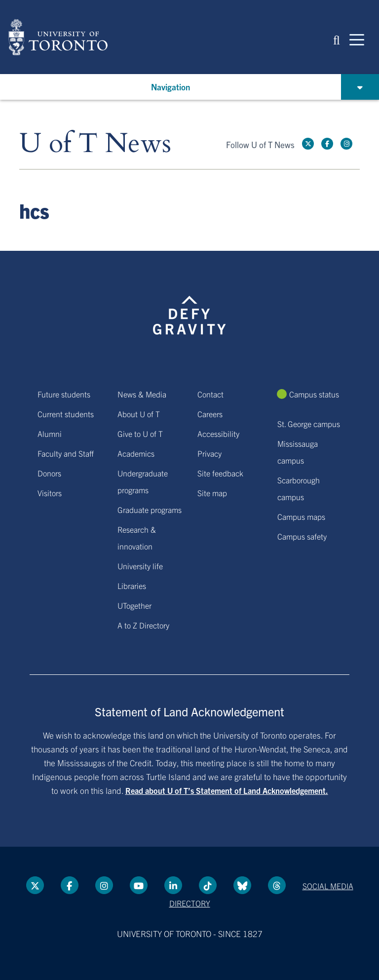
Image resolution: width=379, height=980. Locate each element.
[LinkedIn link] (173, 885)
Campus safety (302, 536)
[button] (337, 39)
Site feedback (220, 473)
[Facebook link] (327, 144)
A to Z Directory (143, 625)
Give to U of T (140, 433)
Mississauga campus (298, 452)
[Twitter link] (308, 144)
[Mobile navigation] (357, 39)
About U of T (139, 414)
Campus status (314, 394)
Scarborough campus (299, 488)
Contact (210, 394)
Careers (210, 414)
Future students (64, 394)
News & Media (142, 394)
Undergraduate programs (143, 481)
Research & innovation (137, 538)
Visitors (50, 493)
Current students (66, 414)
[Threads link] (277, 885)
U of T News (95, 144)
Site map (212, 493)
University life (140, 566)
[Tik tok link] (208, 885)
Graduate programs (150, 510)
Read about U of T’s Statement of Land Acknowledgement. (227, 790)
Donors (49, 473)
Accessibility (218, 433)
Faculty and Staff (66, 453)
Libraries (132, 586)
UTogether (134, 605)
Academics (136, 453)
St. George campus (309, 424)
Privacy (209, 453)
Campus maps (301, 516)
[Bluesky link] (242, 885)
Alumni (50, 433)
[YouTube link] (139, 885)
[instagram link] (346, 144)
